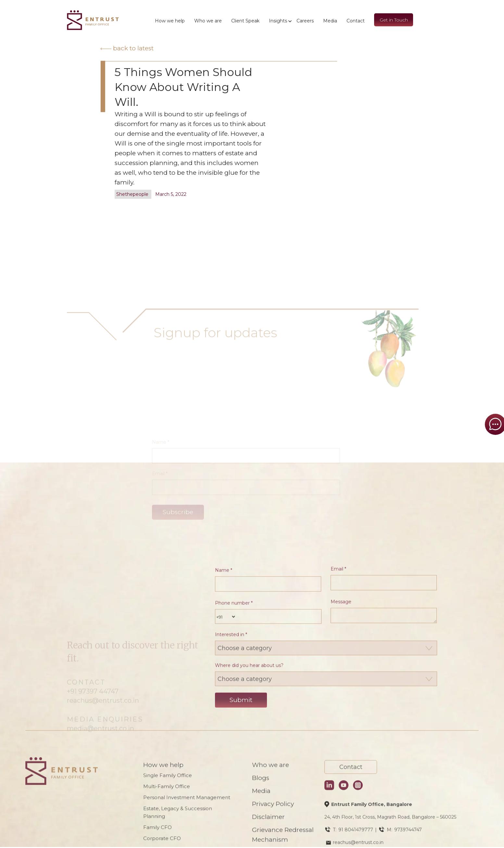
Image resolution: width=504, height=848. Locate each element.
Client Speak (245, 21)
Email (338, 774)
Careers (305, 21)
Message (341, 807)
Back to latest (127, 48)
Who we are (208, 21)
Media (330, 21)
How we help (170, 21)
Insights (278, 21)
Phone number (234, 808)
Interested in (231, 840)
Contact (356, 21)
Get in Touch (394, 20)
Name (224, 776)
